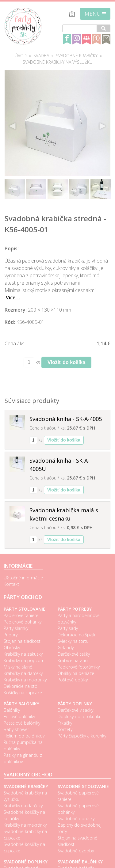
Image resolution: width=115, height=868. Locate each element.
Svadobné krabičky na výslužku (58, 62)
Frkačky (65, 723)
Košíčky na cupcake (23, 693)
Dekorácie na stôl (21, 686)
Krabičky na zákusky (23, 654)
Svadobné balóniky (80, 862)
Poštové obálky (73, 680)
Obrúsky (12, 648)
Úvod (21, 56)
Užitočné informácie (23, 578)
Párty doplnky (75, 704)
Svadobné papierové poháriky (78, 809)
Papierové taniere (21, 615)
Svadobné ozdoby (76, 851)
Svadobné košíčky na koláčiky (24, 815)
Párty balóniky (21, 704)
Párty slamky (16, 628)
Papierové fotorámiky (79, 667)
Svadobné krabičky (77, 56)
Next (102, 126)
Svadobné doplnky (26, 862)
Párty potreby (75, 609)
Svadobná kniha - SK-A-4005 (66, 419)
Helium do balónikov (24, 736)
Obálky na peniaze (76, 673)
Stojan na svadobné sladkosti (77, 841)
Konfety (65, 729)
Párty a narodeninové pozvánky (79, 619)
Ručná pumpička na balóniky (23, 745)
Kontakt (11, 584)
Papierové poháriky (23, 622)
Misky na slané (18, 667)
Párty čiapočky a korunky (82, 736)
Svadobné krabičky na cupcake (25, 835)
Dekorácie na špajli (76, 635)
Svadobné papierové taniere (78, 796)
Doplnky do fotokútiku (80, 716)
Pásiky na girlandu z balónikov (23, 758)
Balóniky (12, 710)
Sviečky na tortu (73, 641)
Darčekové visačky (75, 710)
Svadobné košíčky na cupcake (24, 847)
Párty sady (68, 628)
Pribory (11, 635)
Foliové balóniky (19, 716)
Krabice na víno (73, 660)
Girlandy (66, 648)
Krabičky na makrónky (25, 680)
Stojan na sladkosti (23, 641)
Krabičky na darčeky (23, 673)
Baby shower (16, 729)
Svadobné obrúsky (76, 819)
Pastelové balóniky (22, 723)
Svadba (41, 56)
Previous (13, 126)
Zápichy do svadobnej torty (80, 828)
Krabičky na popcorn (24, 660)
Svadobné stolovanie (83, 786)
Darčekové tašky (74, 654)
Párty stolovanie (25, 609)
